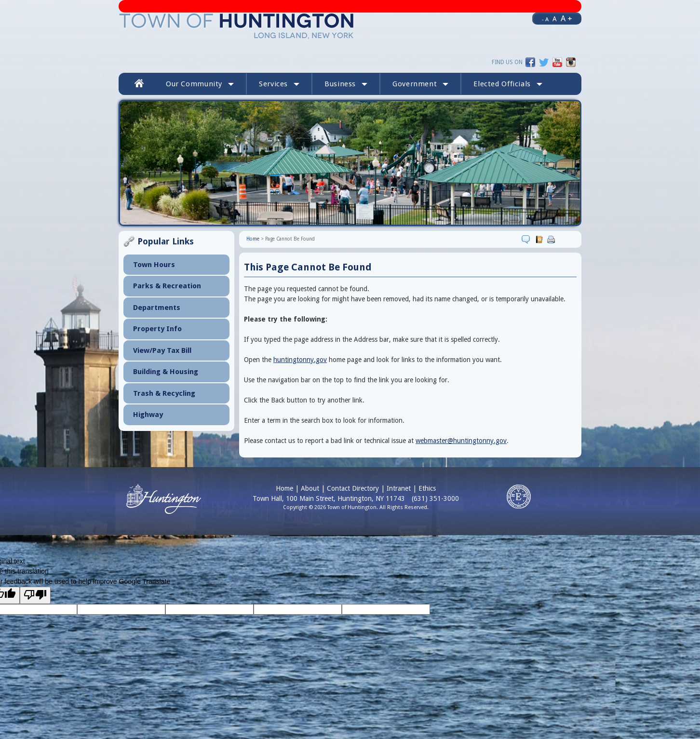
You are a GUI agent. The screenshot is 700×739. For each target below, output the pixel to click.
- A (545, 19)
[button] (508, 84)
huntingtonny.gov (300, 360)
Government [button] (420, 84)
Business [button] (346, 84)
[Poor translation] (35, 595)
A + (566, 18)
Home (253, 239)
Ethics (427, 488)
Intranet (399, 488)
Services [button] (279, 84)
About (310, 488)
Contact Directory (353, 488)
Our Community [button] (200, 84)
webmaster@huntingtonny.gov (461, 441)
